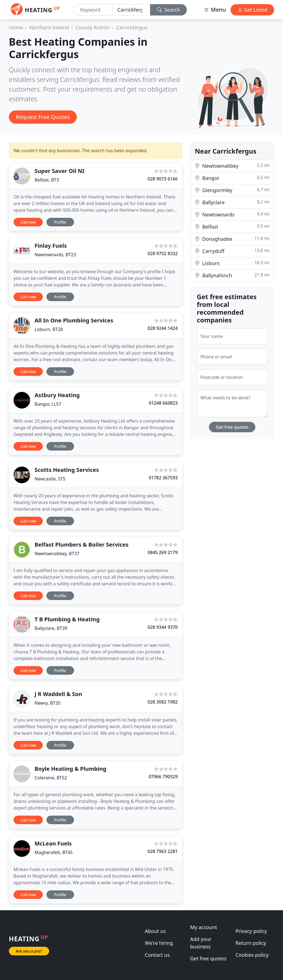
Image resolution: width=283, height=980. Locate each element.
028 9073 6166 (163, 179)
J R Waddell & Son (58, 694)
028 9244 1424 (163, 328)
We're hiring (159, 943)
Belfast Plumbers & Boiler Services (82, 545)
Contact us (157, 955)
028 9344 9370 (163, 627)
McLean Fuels (53, 843)
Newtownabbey (232, 166)
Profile (60, 222)
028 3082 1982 (163, 702)
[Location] (132, 10)
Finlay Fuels (51, 246)
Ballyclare (232, 202)
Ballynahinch (232, 275)
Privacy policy (251, 931)
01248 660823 (163, 403)
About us (155, 931)
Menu (215, 10)
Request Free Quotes (43, 117)
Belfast (232, 227)
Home (16, 27)
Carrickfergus (132, 27)
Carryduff (232, 251)
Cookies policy (252, 955)
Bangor (232, 178)
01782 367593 (163, 478)
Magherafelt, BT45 (54, 852)
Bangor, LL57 (48, 404)
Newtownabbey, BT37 (57, 554)
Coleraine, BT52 (51, 778)
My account (204, 927)
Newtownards (232, 214)
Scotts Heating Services (67, 470)
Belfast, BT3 (47, 180)
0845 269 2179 (163, 552)
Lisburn (232, 263)
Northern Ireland (49, 27)
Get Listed (252, 10)
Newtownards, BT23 (55, 255)
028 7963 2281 (163, 851)
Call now (28, 222)
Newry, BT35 (48, 703)
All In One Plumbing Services (74, 320)
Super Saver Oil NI (59, 171)
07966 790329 (163, 777)
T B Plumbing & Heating (67, 619)
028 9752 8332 (163, 254)
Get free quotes (232, 427)
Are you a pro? (29, 951)
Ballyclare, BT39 (51, 628)
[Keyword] (93, 10)
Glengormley (232, 190)
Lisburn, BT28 (49, 329)
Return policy (251, 943)
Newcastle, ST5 (50, 479)
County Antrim (93, 27)
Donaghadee (232, 239)
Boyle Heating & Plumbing (70, 769)
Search (169, 10)
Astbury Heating (57, 395)
